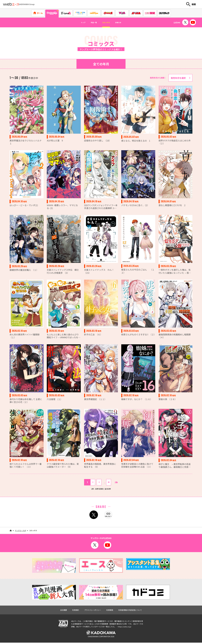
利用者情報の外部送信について (132, 611)
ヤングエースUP (20, 531)
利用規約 (74, 611)
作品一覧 (91, 22)
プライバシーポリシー (92, 611)
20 (106, 483)
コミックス (107, 22)
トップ (77, 22)
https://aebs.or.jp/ (125, 628)
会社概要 (61, 611)
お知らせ (124, 22)
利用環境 (110, 611)
